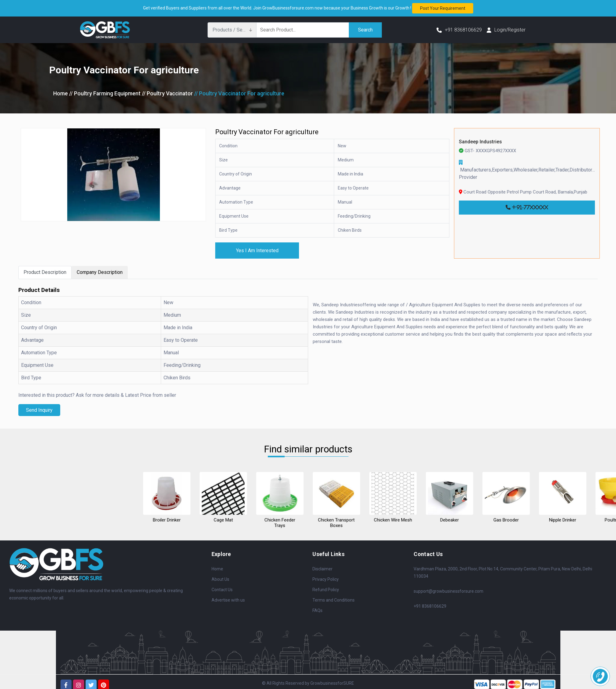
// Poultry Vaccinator (168, 93)
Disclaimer (323, 569)
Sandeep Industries (480, 142)
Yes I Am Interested (257, 251)
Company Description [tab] (100, 273)
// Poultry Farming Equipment (105, 93)
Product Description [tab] (45, 273)
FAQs (317, 610)
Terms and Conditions (334, 600)
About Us (220, 579)
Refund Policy (326, 590)
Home (61, 93)
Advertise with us (228, 600)
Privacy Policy (326, 579)
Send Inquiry (39, 410)
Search (365, 30)
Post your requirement (443, 8)
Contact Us (222, 590)
